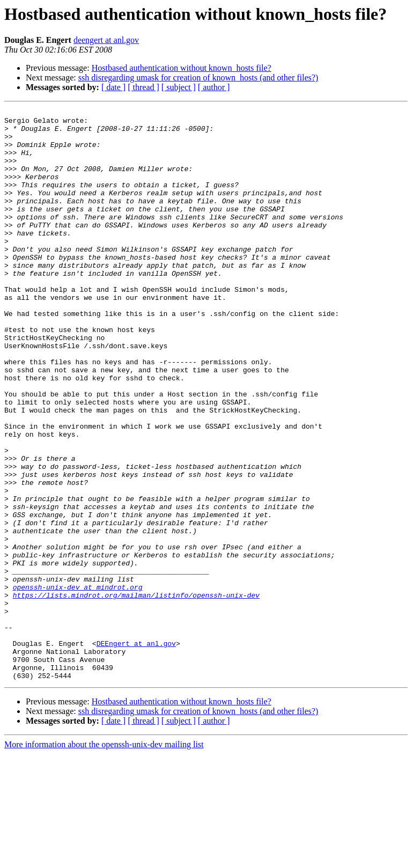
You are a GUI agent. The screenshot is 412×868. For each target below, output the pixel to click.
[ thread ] (144, 87)
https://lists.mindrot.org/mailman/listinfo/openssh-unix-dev (136, 693)
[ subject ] (179, 87)
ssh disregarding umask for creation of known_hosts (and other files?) (198, 78)
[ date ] (113, 87)
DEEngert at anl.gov (136, 751)
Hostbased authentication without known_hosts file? (182, 68)
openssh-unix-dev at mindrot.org (78, 683)
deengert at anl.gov (106, 40)
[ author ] (214, 87)
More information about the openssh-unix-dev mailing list (104, 859)
